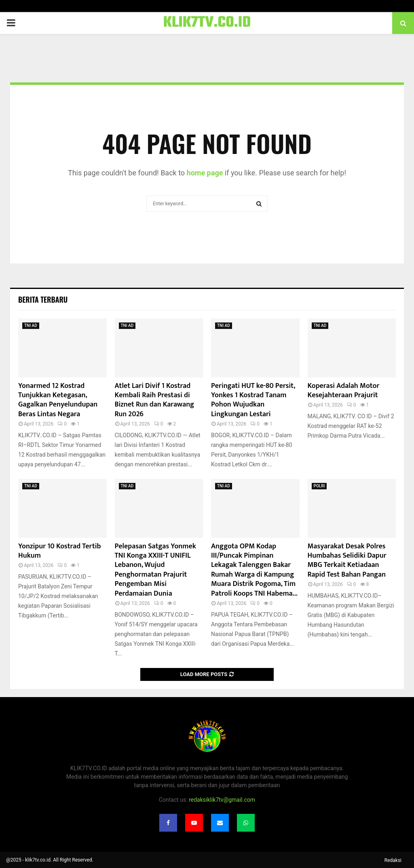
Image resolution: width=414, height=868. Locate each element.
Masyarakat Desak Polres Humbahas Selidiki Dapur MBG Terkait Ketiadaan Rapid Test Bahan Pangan (347, 560)
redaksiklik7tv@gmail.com (222, 800)
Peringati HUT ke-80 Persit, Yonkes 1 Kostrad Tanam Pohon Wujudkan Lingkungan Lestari (253, 400)
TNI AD (31, 325)
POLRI (319, 486)
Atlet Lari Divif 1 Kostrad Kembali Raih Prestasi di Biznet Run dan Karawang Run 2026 (155, 400)
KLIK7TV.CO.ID (207, 23)
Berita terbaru (43, 299)
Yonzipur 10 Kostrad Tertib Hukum (60, 551)
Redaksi (393, 860)
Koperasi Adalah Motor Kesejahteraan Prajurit (344, 391)
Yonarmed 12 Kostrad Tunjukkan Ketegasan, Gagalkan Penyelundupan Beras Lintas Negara (58, 400)
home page (205, 173)
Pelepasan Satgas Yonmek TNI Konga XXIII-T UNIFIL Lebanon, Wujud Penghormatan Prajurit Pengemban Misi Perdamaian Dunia (155, 570)
